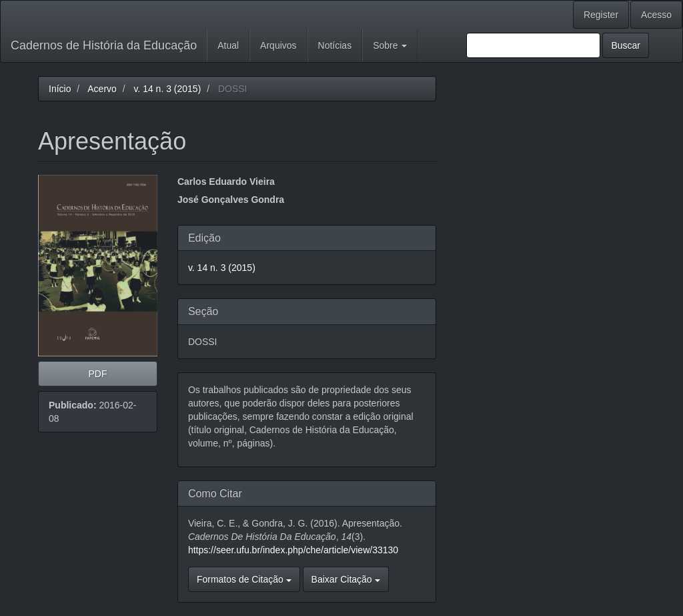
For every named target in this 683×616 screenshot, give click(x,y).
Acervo (102, 89)
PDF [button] (97, 374)
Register (601, 15)
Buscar (626, 45)
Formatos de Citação (244, 579)
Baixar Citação (346, 579)
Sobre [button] (390, 45)
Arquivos (278, 45)
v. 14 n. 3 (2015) (167, 89)
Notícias (335, 45)
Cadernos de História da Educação (104, 45)
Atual (228, 45)
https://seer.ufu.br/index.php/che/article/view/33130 (293, 550)
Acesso (656, 15)
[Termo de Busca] (533, 45)
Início (60, 89)
